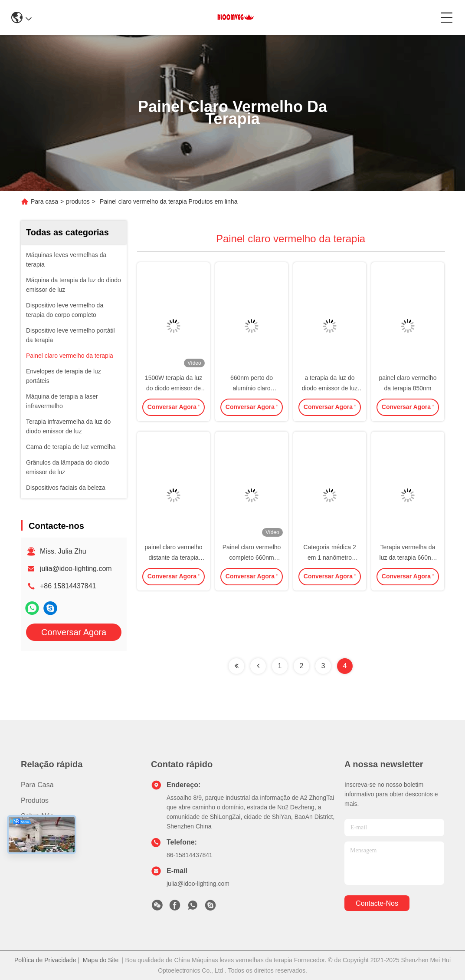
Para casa (44, 201)
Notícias (33, 832)
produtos (78, 201)
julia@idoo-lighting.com (76, 569)
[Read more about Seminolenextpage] (236, 666)
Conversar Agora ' (174, 410)
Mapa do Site (101, 960)
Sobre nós (37, 816)
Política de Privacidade (45, 960)
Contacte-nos (42, 847)
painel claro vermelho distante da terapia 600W (173, 558)
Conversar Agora (74, 632)
